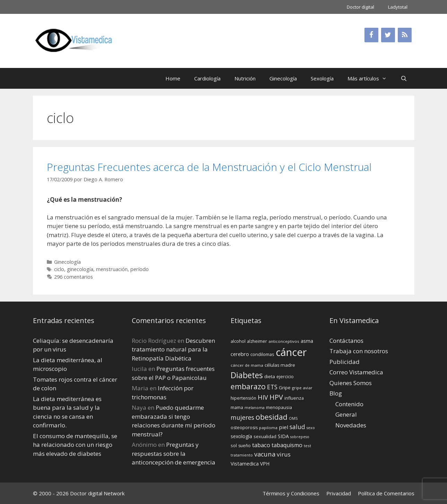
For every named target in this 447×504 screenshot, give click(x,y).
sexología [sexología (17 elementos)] (241, 436)
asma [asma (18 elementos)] (307, 341)
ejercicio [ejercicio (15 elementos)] (285, 376)
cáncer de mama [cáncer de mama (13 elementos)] (247, 365)
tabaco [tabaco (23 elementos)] (261, 445)
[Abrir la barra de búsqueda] (404, 78)
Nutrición (245, 78)
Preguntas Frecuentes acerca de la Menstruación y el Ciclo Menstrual (209, 167)
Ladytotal (398, 7)
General (346, 414)
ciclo (59, 269)
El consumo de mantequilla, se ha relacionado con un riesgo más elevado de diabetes (75, 445)
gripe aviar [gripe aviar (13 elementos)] (302, 388)
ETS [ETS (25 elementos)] (272, 387)
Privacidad (339, 493)
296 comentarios (74, 277)
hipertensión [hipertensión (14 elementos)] (243, 398)
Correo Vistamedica (356, 372)
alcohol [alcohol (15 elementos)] (238, 341)
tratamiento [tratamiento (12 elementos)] (242, 455)
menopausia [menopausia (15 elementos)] (279, 407)
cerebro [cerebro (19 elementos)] (240, 354)
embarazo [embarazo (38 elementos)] (248, 386)
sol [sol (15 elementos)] (234, 445)
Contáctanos (346, 341)
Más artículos (371, 78)
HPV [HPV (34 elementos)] (276, 397)
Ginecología (283, 78)
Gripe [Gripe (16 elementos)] (285, 388)
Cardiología (207, 78)
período (140, 269)
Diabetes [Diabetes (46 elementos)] (247, 375)
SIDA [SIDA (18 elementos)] (283, 436)
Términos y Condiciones (291, 493)
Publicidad (345, 362)
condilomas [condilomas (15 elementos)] (262, 354)
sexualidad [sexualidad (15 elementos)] (265, 436)
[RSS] (405, 35)
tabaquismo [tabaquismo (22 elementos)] (287, 445)
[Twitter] (388, 35)
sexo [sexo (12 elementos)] (311, 428)
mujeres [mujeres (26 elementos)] (242, 417)
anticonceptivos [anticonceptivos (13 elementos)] (284, 341)
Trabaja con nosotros (359, 351)
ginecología (80, 269)
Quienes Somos (351, 383)
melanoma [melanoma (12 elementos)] (255, 408)
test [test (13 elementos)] (307, 446)
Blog (336, 393)
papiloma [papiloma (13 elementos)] (268, 428)
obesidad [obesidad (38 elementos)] (272, 417)
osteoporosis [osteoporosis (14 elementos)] (244, 428)
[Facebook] (371, 35)
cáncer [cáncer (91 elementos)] (291, 352)
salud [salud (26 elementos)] (297, 427)
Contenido (349, 404)
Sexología (322, 78)
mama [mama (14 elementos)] (237, 407)
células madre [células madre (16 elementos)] (280, 365)
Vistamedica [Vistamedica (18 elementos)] (245, 464)
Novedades (351, 425)
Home (173, 78)
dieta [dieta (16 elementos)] (270, 376)
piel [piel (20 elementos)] (283, 427)
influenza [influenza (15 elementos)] (294, 398)
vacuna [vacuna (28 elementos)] (265, 454)
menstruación (112, 269)
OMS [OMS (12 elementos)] (293, 418)
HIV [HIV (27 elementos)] (263, 397)
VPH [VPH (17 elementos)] (265, 464)
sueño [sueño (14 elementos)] (244, 446)
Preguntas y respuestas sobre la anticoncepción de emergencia (174, 453)
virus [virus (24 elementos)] (284, 454)
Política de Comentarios (386, 493)
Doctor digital (360, 7)
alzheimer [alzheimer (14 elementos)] (257, 341)
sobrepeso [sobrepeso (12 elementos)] (300, 437)
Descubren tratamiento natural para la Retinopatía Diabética (173, 349)
